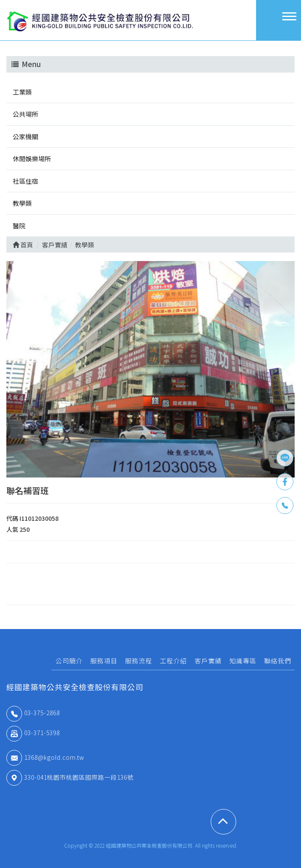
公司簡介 (69, 661)
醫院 (19, 226)
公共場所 (25, 114)
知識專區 (243, 661)
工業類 (22, 92)
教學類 (22, 203)
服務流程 (139, 661)
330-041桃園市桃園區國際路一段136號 (70, 777)
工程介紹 (173, 661)
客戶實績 (208, 661)
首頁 (23, 245)
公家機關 (25, 136)
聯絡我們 (278, 661)
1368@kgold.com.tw (45, 757)
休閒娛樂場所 (32, 159)
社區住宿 (25, 181)
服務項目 (104, 661)
